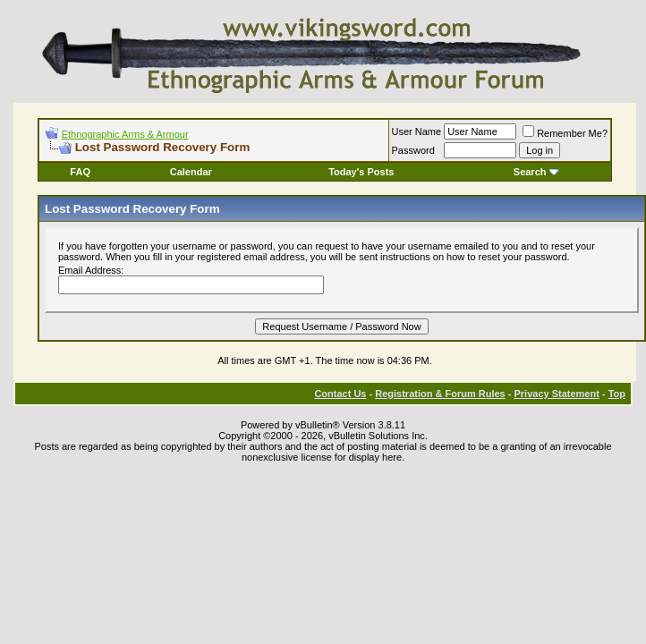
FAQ (80, 172)
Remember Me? (565, 133)
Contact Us (340, 394)
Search (536, 172)
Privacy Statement (556, 394)
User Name (417, 131)
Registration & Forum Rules (440, 394)
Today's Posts (361, 172)
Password (413, 150)
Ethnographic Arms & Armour (125, 134)
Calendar (191, 172)
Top (617, 394)
